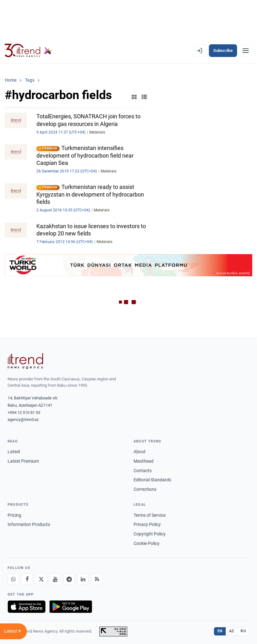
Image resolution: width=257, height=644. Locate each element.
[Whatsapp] (13, 579)
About (140, 452)
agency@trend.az (23, 419)
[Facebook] (27, 579)
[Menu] (246, 51)
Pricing (14, 515)
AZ (232, 631)
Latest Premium (23, 461)
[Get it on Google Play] (71, 607)
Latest (14, 452)
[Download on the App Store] (27, 607)
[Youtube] (55, 579)
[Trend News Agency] (25, 361)
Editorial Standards (152, 480)
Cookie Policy (147, 543)
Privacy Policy (147, 524)
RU (243, 631)
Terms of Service (150, 515)
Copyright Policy (150, 534)
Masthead (144, 461)
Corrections (145, 489)
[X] (41, 579)
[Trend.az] (28, 51)
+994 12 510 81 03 (24, 413)
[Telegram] (69, 579)
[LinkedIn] (83, 579)
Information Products (29, 524)
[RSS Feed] (97, 579)
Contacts (143, 471)
